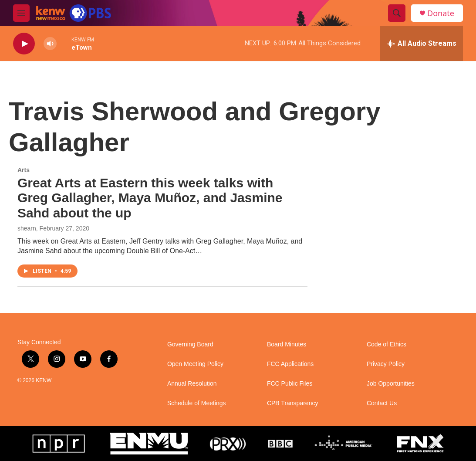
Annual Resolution (192, 384)
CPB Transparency (293, 403)
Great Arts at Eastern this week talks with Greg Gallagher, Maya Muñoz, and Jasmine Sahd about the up (150, 198)
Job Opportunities (391, 384)
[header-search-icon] (397, 13)
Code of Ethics (387, 344)
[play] (24, 44)
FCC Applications (290, 364)
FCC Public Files (290, 384)
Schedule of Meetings (197, 403)
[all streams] (422, 44)
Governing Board (190, 344)
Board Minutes (287, 344)
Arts (24, 170)
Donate (441, 13)
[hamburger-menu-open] (21, 13)
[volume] (50, 44)
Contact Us (382, 403)
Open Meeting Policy (195, 364)
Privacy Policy (386, 364)
